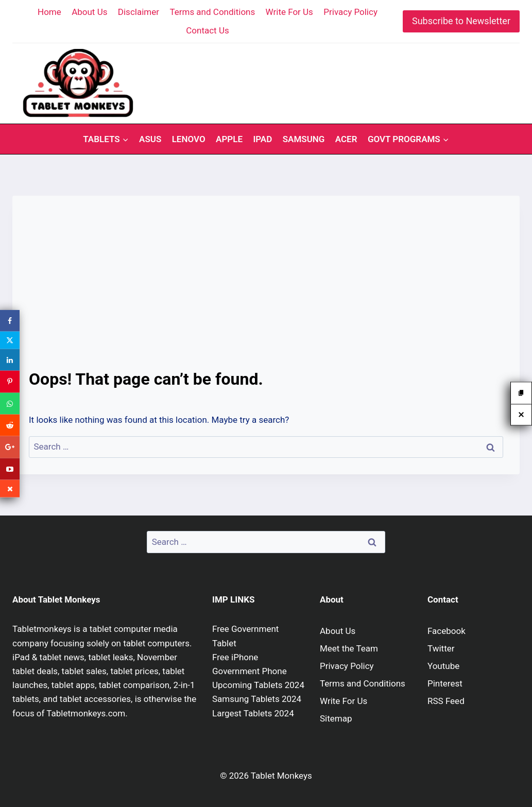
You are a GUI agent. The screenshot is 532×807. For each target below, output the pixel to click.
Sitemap (336, 718)
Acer (346, 139)
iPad (262, 139)
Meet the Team (349, 648)
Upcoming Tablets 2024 (258, 685)
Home (49, 12)
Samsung (304, 139)
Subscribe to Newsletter (461, 21)
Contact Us (207, 30)
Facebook (447, 631)
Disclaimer (139, 12)
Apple (229, 139)
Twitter (441, 648)
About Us (89, 12)
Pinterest (445, 683)
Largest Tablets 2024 (253, 713)
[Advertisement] (266, 289)
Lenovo (189, 139)
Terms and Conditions (212, 12)
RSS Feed (446, 701)
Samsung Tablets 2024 (257, 699)
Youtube (443, 666)
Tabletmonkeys (42, 629)
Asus (150, 139)
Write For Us (289, 12)
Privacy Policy (350, 12)
